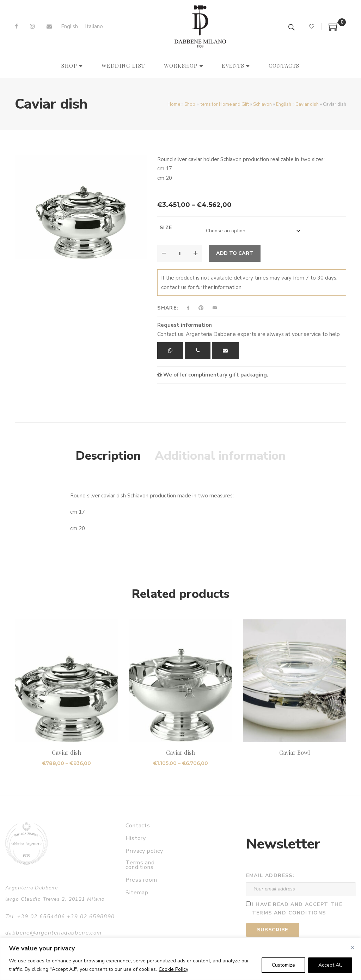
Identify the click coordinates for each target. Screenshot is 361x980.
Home (174, 104)
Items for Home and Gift (224, 104)
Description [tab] (108, 456)
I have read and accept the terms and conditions (297, 909)
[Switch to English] (69, 27)
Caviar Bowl (295, 752)
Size (166, 228)
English (284, 104)
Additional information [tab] (220, 456)
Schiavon (262, 104)
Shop (190, 104)
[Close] (353, 948)
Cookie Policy (173, 969)
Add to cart (235, 253)
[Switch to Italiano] (94, 27)
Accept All (330, 965)
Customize (283, 965)
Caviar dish (307, 104)
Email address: (270, 875)
